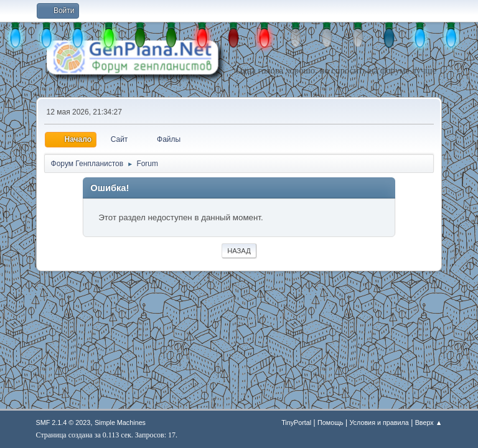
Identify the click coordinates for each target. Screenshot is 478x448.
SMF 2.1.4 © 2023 (63, 422)
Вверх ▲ (429, 422)
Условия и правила (379, 422)
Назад (239, 251)
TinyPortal (296, 422)
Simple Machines (120, 422)
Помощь (330, 422)
